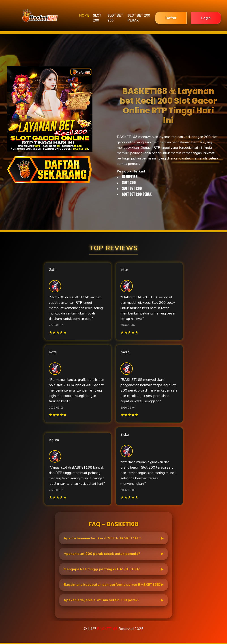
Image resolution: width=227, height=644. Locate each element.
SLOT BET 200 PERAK (139, 18)
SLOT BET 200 (115, 18)
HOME (84, 15)
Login (206, 18)
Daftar (171, 18)
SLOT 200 (97, 18)
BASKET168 (107, 629)
